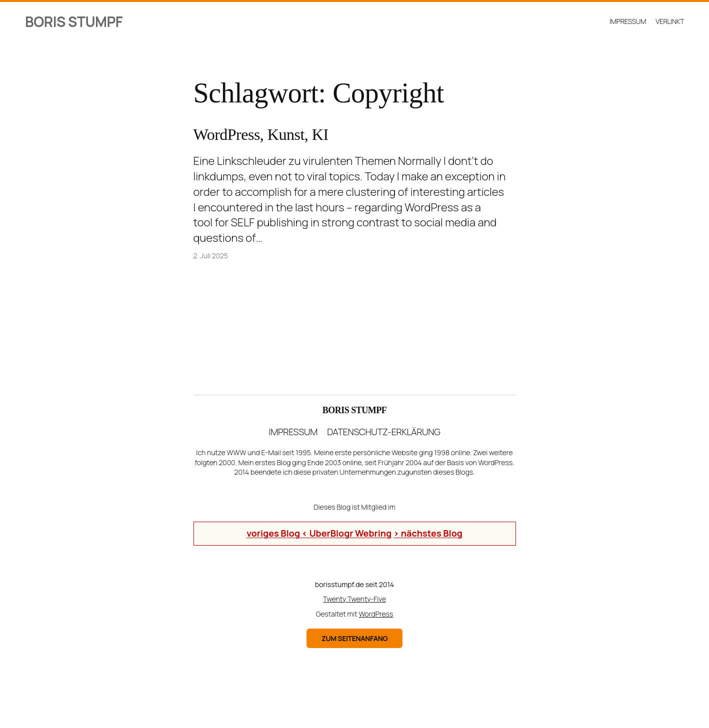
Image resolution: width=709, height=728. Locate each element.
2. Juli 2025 (211, 256)
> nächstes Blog (428, 533)
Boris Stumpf (74, 21)
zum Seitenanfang (355, 638)
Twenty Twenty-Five (354, 599)
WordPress (376, 614)
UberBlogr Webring (350, 533)
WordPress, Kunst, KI (261, 134)
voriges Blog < (278, 533)
